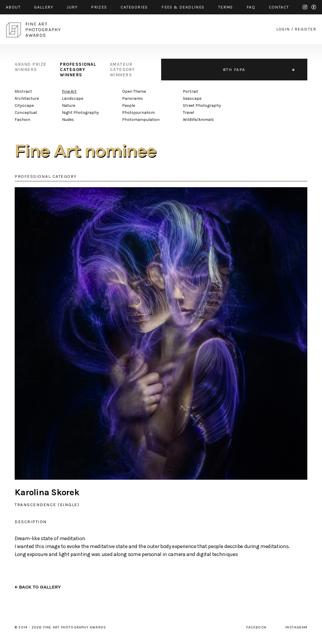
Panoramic (133, 98)
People (129, 105)
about (13, 7)
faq (251, 7)
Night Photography (80, 113)
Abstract (23, 91)
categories (134, 7)
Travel (188, 113)
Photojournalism (138, 113)
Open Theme (134, 91)
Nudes (68, 120)
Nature (69, 105)
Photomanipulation (141, 120)
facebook (314, 7)
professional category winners (78, 70)
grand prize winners (31, 67)
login (283, 29)
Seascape (192, 98)
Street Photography (202, 105)
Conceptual (26, 113)
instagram (305, 7)
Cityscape (24, 105)
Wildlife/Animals (198, 120)
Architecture (27, 98)
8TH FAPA (234, 70)
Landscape (73, 98)
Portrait (190, 91)
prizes (99, 7)
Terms (226, 7)
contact (279, 7)
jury (72, 7)
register (305, 29)
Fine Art (69, 91)
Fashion (22, 120)
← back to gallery (38, 587)
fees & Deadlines (183, 7)
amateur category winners (122, 70)
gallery (44, 7)
